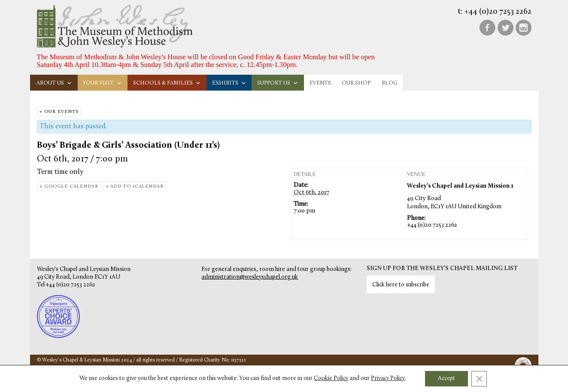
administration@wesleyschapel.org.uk (250, 277)
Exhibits (229, 83)
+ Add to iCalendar (135, 187)
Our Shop (356, 83)
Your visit (102, 83)
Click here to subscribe (401, 285)
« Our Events (59, 112)
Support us (278, 83)
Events (320, 83)
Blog (389, 83)
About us (54, 83)
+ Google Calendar (69, 187)
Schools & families (167, 83)
